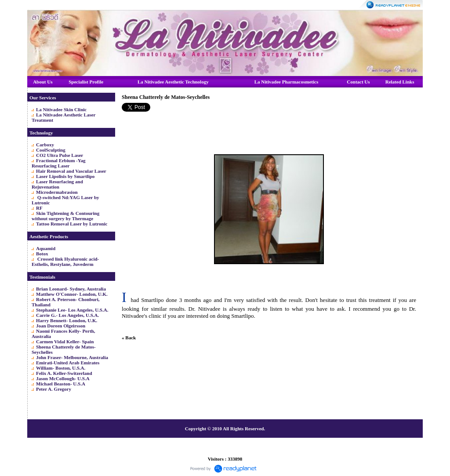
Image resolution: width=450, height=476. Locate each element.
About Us (43, 82)
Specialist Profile (86, 82)
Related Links (400, 82)
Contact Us (358, 82)
